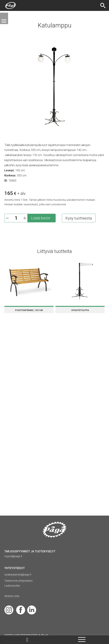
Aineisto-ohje (12, 596)
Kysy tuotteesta (79, 218)
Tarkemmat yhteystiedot (19, 581)
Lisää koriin (41, 218)
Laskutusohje (13, 586)
